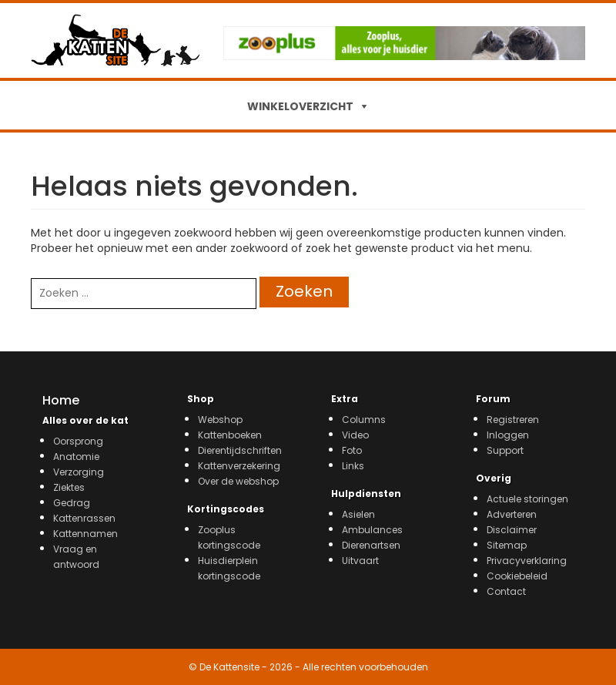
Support (505, 450)
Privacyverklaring (527, 561)
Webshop (220, 420)
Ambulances (372, 530)
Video (355, 435)
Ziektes (69, 487)
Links (353, 466)
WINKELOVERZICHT (300, 106)
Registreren (513, 420)
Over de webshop (238, 481)
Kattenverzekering (239, 466)
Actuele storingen (527, 499)
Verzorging (79, 472)
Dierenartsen (371, 545)
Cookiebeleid (517, 576)
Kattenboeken (230, 435)
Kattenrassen (84, 518)
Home (61, 400)
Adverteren (512, 514)
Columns (364, 420)
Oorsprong (78, 441)
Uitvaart (360, 561)
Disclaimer (512, 530)
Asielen (358, 514)
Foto (352, 450)
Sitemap (507, 545)
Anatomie (76, 457)
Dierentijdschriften (240, 450)
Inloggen (508, 435)
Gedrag (72, 503)
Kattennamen (85, 534)
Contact (506, 591)
